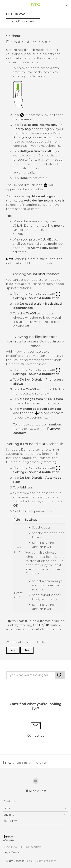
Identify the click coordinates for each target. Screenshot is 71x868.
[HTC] (36, 4)
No (27, 650)
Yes (13, 650)
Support (22, 763)
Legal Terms (11, 852)
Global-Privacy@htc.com (40, 861)
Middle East (38, 791)
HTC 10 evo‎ (40, 763)
